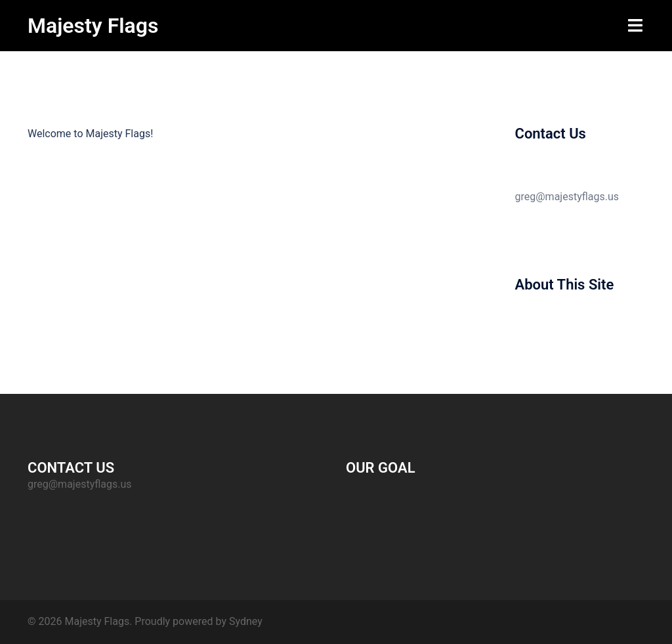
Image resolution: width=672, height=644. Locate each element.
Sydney (246, 621)
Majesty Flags (93, 26)
